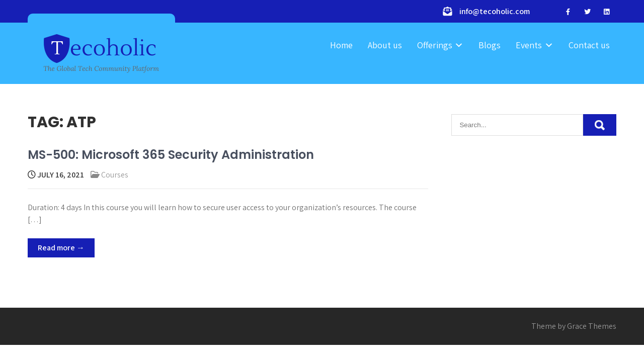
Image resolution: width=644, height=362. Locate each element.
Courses (115, 175)
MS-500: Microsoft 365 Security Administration (171, 155)
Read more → (61, 248)
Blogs (490, 45)
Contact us (589, 45)
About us (385, 45)
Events (529, 45)
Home (341, 45)
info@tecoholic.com (495, 11)
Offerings (435, 45)
